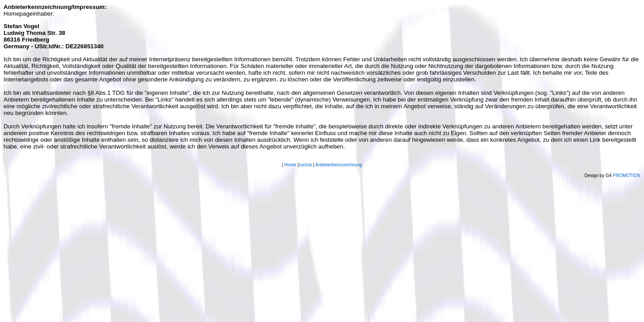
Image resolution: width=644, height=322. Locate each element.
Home (290, 165)
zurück (305, 165)
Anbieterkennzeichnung (339, 165)
